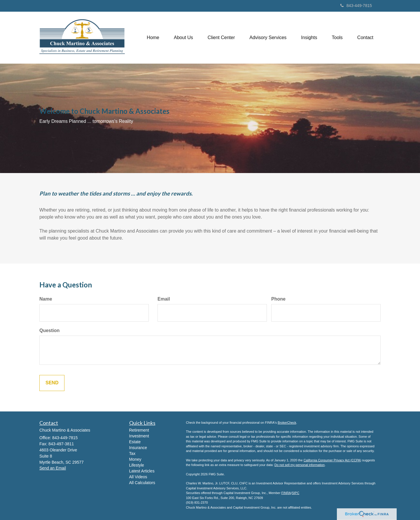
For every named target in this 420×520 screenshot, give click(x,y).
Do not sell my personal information (300, 465)
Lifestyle (137, 465)
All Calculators (142, 483)
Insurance (138, 448)
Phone (278, 299)
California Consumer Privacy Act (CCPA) (332, 460)
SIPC (295, 493)
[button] (183, 38)
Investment (139, 436)
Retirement (139, 430)
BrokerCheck (287, 423)
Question (49, 330)
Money (135, 459)
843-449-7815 (356, 6)
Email (164, 299)
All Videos (138, 477)
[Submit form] (52, 383)
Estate (135, 442)
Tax (132, 453)
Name (46, 299)
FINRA (286, 493)
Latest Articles (142, 471)
